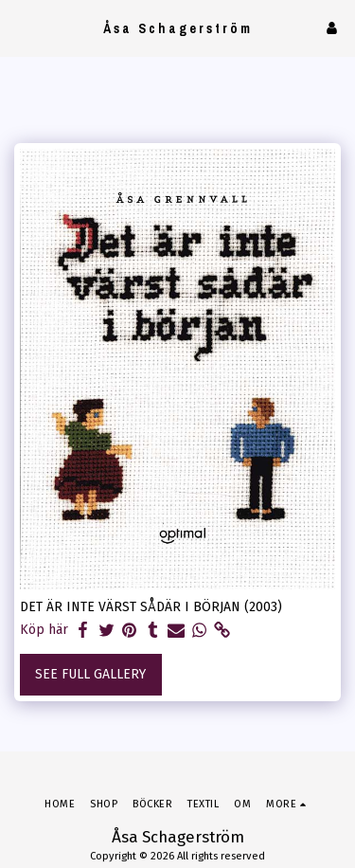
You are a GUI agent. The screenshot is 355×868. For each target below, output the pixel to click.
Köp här (44, 630)
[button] (21, 27)
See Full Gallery (90, 674)
